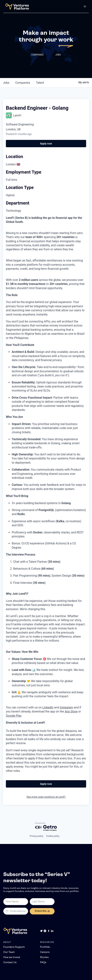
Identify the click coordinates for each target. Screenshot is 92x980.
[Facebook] (49, 931)
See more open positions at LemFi (46, 797)
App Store (71, 711)
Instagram (66, 707)
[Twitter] (41, 931)
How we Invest (12, 957)
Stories (44, 957)
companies (23, 83)
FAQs (43, 963)
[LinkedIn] (52, 931)
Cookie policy (53, 836)
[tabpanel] (46, 494)
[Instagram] (45, 931)
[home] (16, 6)
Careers (45, 952)
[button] (85, 6)
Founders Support (14, 947)
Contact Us (10, 963)
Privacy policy (36, 836)
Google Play (14, 716)
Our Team (9, 952)
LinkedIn (48, 707)
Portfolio (45, 947)
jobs (6, 83)
